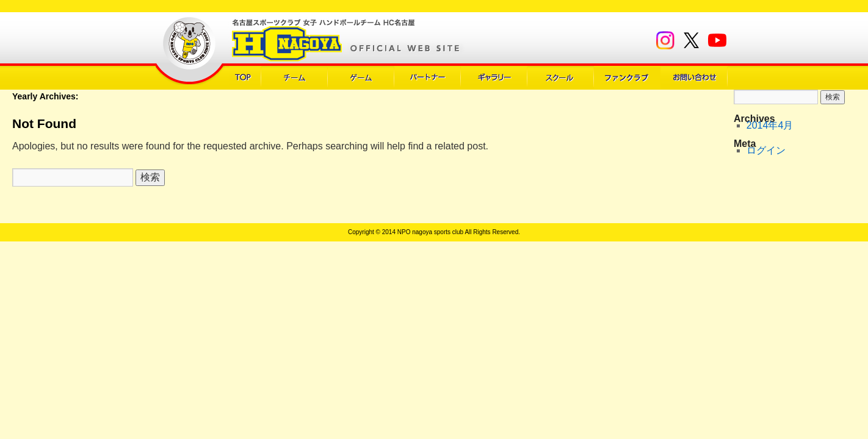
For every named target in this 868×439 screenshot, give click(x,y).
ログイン (766, 150)
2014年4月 (770, 125)
